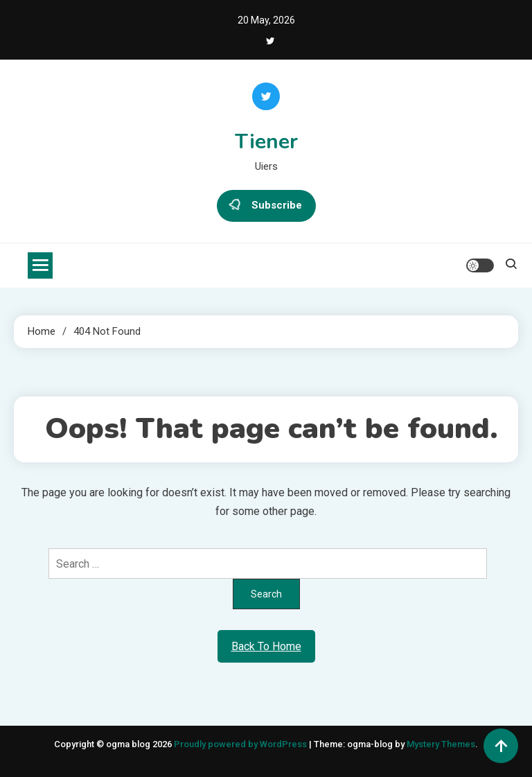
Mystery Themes (441, 744)
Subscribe (266, 206)
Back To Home (266, 646)
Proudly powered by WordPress (241, 744)
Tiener (266, 142)
